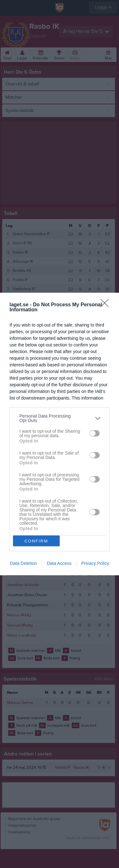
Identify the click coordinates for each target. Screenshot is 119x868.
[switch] (95, 433)
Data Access (59, 563)
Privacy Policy (95, 563)
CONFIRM (36, 541)
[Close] (107, 305)
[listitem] (60, 418)
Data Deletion (24, 563)
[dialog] (60, 434)
